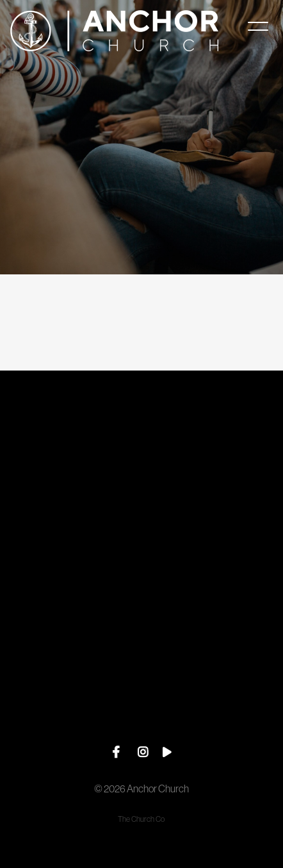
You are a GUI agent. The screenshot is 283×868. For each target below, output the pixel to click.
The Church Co (141, 819)
